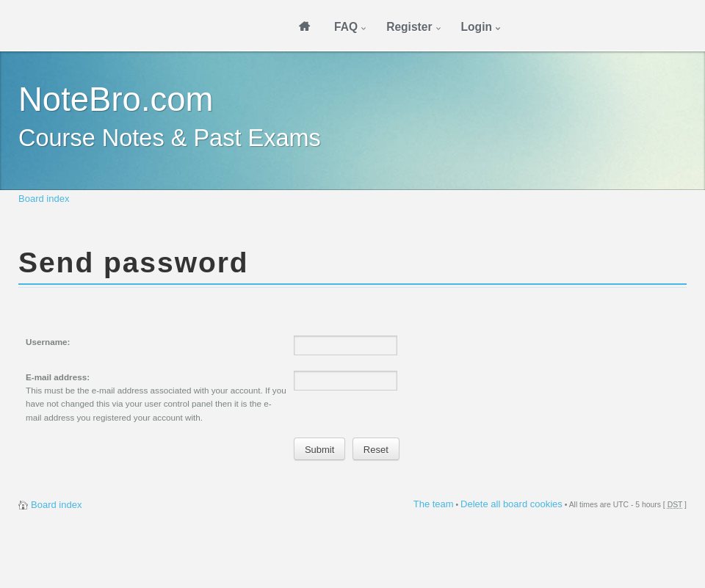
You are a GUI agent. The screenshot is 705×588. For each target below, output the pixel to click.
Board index (44, 199)
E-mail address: (58, 377)
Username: (48, 342)
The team (434, 504)
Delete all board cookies (511, 504)
